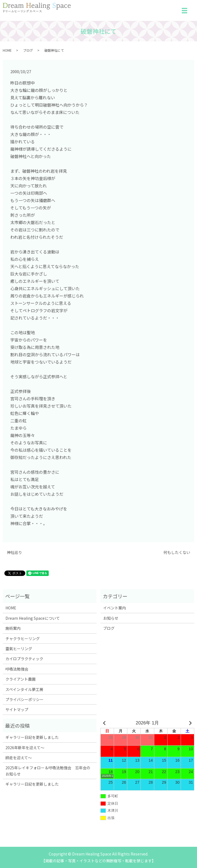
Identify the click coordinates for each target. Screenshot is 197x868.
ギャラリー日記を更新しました (32, 737)
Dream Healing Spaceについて (33, 618)
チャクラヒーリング (23, 638)
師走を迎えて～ (19, 758)
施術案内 (13, 628)
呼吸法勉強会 (17, 669)
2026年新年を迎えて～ (25, 748)
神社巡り (14, 552)
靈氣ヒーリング (19, 649)
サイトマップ (17, 709)
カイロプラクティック (24, 659)
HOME (7, 50)
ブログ (28, 50)
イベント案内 (115, 608)
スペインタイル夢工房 (24, 689)
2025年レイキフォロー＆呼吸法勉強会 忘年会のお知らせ (48, 771)
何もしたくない (177, 552)
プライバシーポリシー (24, 699)
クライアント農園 (21, 679)
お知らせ (111, 618)
